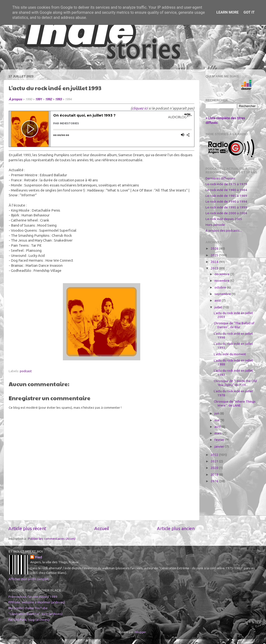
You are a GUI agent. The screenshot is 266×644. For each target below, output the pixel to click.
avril (218, 427)
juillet (219, 307)
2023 (215, 268)
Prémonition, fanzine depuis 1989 (33, 597)
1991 (38, 99)
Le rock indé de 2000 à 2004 (226, 213)
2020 (215, 468)
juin (217, 413)
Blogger (140, 632)
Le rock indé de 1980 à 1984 (226, 190)
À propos (15, 99)
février (220, 440)
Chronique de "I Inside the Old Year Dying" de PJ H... (235, 383)
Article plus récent (27, 528)
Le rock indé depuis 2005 (224, 219)
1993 (58, 99)
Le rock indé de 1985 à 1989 (226, 196)
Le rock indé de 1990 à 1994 (226, 201)
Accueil (102, 528)
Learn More (228, 12)
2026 (215, 248)
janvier (220, 446)
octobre (221, 287)
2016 (215, 481)
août (218, 300)
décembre (222, 274)
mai (217, 420)
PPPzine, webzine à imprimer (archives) (37, 602)
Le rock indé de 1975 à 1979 (226, 184)
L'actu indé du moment (230, 354)
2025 (215, 255)
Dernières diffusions (220, 178)
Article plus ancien (176, 528)
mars (218, 433)
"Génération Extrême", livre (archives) (36, 614)
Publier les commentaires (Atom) (52, 539)
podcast (26, 371)
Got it (249, 12)
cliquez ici (140, 108)
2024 (215, 262)
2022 (215, 455)
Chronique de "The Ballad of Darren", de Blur (234, 325)
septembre (223, 294)
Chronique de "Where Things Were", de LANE (235, 403)
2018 (215, 474)
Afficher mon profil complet (29, 579)
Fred (38, 557)
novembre (222, 281)
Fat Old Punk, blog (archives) (29, 620)
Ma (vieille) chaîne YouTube (28, 608)
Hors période (215, 225)
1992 (48, 99)
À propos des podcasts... (224, 230)
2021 (215, 461)
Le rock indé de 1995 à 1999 (226, 207)
